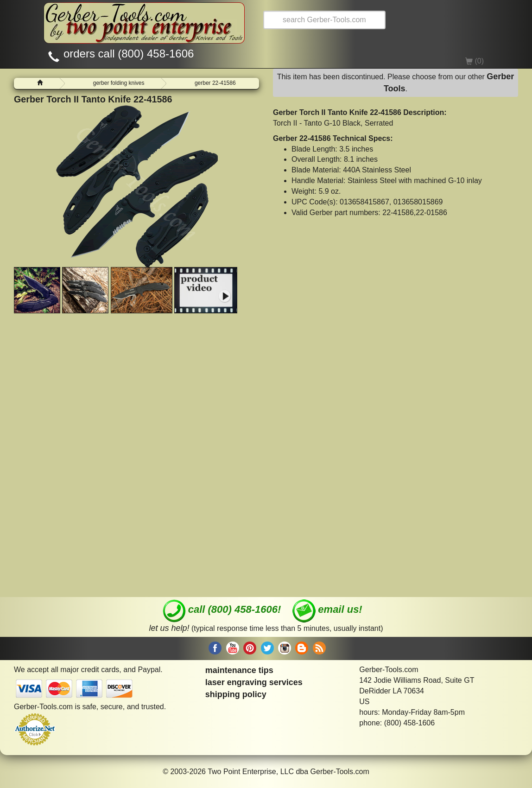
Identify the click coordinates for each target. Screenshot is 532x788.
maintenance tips (239, 670)
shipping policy (236, 694)
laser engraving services (254, 682)
